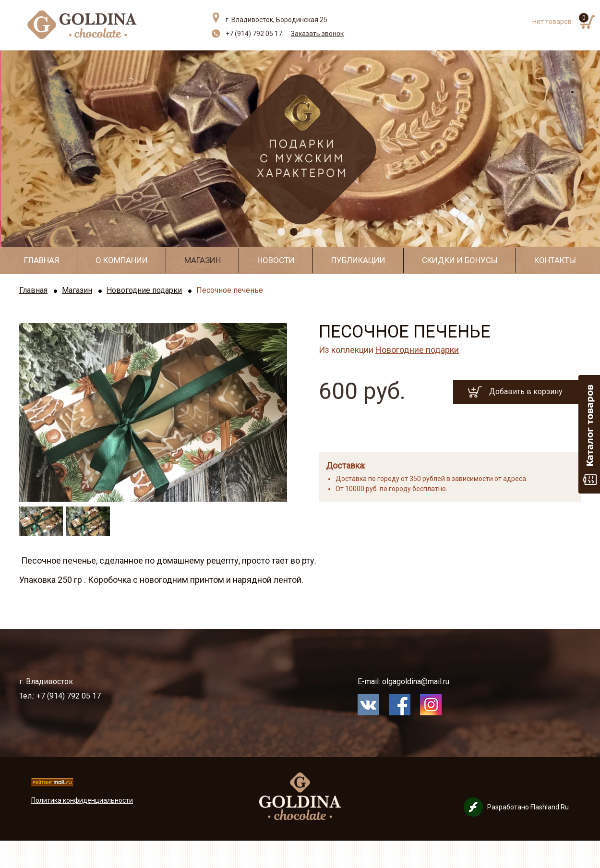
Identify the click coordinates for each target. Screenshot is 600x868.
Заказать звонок (317, 34)
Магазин (203, 260)
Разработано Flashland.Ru (528, 807)
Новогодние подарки (144, 290)
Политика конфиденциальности (82, 800)
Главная (42, 260)
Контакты (555, 260)
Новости (276, 260)
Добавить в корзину (526, 392)
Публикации (358, 260)
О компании (122, 260)
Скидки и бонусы (460, 260)
